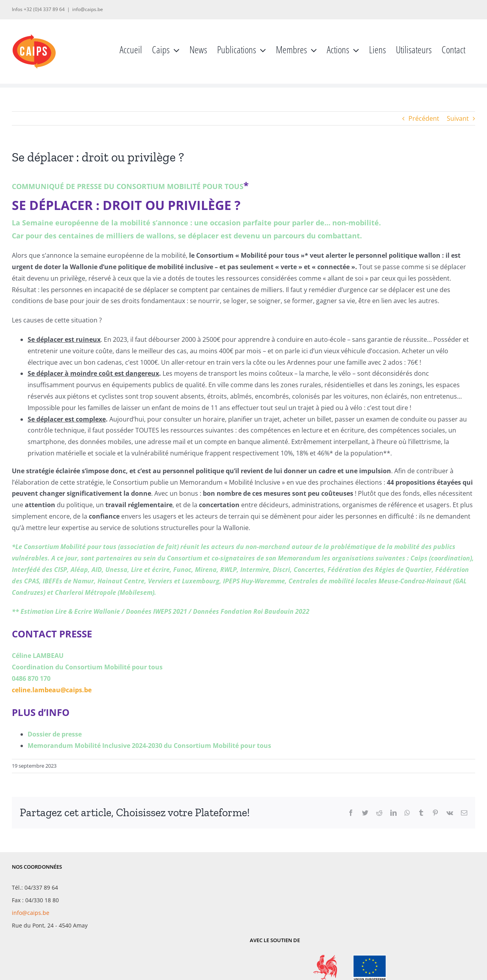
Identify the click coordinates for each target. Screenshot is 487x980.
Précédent (424, 118)
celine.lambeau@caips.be (52, 690)
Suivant (458, 118)
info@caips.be (88, 9)
